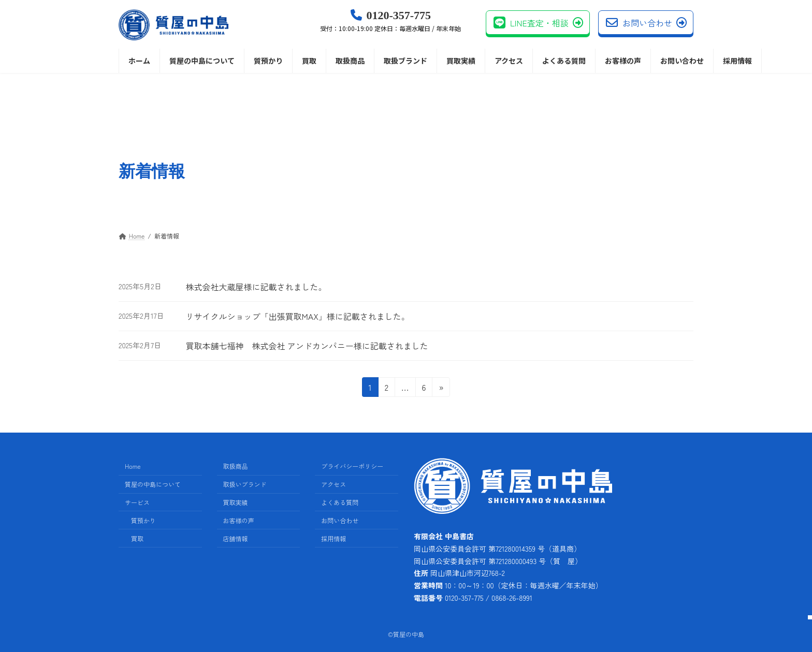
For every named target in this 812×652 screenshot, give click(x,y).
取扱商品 (236, 466)
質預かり (143, 520)
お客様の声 (239, 520)
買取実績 (236, 502)
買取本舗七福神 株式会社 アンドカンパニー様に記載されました (307, 346)
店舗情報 (236, 538)
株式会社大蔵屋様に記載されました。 (256, 287)
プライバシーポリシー (352, 466)
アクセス (334, 484)
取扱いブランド (245, 484)
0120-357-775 (390, 21)
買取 (137, 538)
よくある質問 (340, 502)
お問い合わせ (646, 23)
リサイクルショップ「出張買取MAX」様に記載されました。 (297, 316)
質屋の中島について (153, 484)
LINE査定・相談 (538, 23)
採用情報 (334, 538)
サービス (137, 502)
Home (133, 466)
